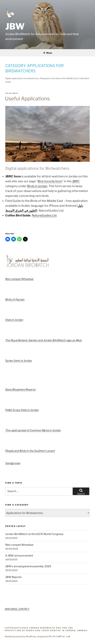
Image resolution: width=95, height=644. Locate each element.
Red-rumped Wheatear (19, 279)
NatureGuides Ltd (44, 215)
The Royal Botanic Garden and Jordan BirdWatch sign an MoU (44, 340)
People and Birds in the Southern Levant (30, 451)
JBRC (76, 181)
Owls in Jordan (14, 320)
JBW (15, 26)
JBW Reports (13, 577)
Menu (48, 53)
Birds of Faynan (15, 299)
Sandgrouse (13, 463)
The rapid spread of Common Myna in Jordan (33, 430)
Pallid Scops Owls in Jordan (22, 410)
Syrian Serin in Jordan (19, 361)
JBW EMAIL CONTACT (17, 609)
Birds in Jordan (37, 186)
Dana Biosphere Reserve (20, 389)
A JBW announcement (19, 556)
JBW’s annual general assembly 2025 (28, 566)
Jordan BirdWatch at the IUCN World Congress (34, 534)
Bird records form (50, 181)
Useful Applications (27, 98)
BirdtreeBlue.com (59, 636)
